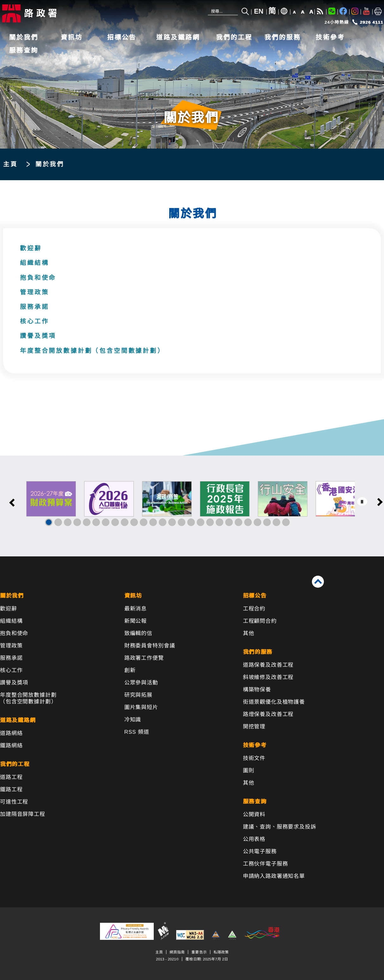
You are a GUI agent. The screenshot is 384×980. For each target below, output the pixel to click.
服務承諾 (34, 307)
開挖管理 (254, 727)
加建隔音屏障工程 (23, 814)
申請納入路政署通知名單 (274, 876)
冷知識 (133, 720)
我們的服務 (283, 37)
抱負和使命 (38, 278)
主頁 (10, 164)
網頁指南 (177, 952)
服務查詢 (24, 50)
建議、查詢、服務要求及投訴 (280, 827)
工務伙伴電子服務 (266, 864)
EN (259, 11)
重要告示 (199, 952)
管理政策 (34, 292)
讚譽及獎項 (38, 336)
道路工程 (11, 777)
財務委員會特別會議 (150, 646)
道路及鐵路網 (178, 37)
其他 (249, 633)
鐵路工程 (11, 790)
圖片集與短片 (141, 707)
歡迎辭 (31, 248)
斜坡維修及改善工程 (268, 677)
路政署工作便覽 (144, 658)
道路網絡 (11, 733)
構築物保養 (257, 690)
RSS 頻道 (137, 732)
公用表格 (254, 839)
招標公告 (122, 37)
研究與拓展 (138, 695)
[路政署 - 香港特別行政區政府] (43, 13)
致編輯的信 (138, 633)
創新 (130, 670)
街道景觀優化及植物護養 (274, 702)
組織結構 (34, 263)
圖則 (249, 771)
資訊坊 (72, 37)
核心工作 (34, 321)
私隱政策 (221, 952)
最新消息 (136, 609)
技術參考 (330, 37)
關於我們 (24, 37)
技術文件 (254, 758)
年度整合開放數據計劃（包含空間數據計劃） (92, 351)
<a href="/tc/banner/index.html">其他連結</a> (192, 506)
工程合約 (254, 609)
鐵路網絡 (11, 746)
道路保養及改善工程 (268, 665)
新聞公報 (136, 621)
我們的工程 (234, 37)
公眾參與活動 (141, 683)
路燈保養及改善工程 (268, 714)
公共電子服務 (260, 851)
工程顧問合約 (260, 621)
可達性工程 (14, 802)
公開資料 (254, 815)
